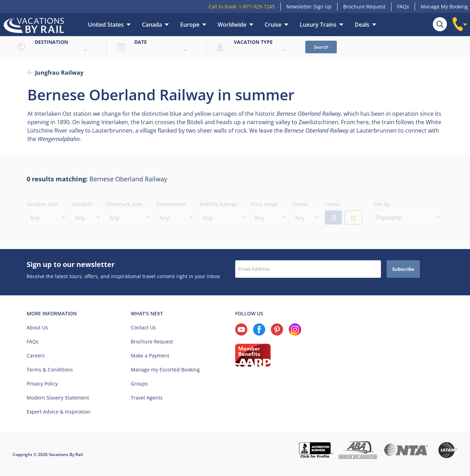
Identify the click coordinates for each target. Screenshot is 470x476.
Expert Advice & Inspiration (59, 412)
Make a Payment (150, 356)
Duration (82, 204)
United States (106, 25)
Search (321, 47)
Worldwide (232, 25)
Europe (190, 25)
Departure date (124, 204)
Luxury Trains (318, 25)
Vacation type (253, 42)
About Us (37, 327)
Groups (139, 384)
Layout (333, 204)
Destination (51, 42)
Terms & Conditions (50, 370)
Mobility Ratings (218, 204)
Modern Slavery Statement (58, 398)
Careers (36, 356)
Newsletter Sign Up (309, 6)
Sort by (382, 204)
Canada (152, 25)
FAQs (403, 6)
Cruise (273, 25)
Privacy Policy (42, 384)
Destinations (171, 204)
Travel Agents (147, 398)
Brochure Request (364, 6)
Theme (300, 204)
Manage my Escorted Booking (165, 370)
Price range (265, 204)
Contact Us (143, 327)
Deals (362, 25)
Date (141, 42)
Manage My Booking (444, 6)
